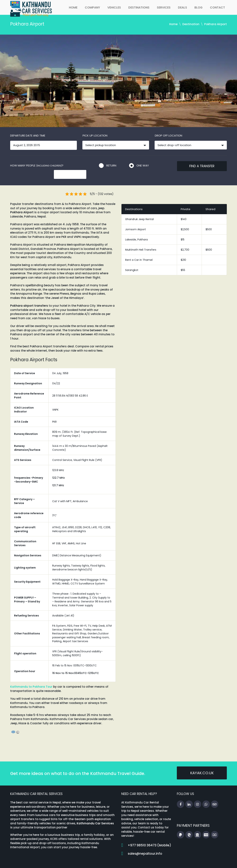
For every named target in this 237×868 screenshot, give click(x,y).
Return (111, 165)
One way (143, 165)
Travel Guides (155, 861)
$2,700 (185, 242)
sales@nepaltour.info (145, 846)
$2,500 (185, 222)
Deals (182, 7)
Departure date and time (28, 135)
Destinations (139, 7)
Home (73, 7)
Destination (191, 24)
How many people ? (37, 165)
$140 (184, 211)
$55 (183, 262)
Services (164, 7)
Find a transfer (202, 166)
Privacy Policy (217, 861)
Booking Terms (192, 861)
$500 (209, 222)
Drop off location (168, 135)
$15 (183, 232)
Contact (217, 7)
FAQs (173, 861)
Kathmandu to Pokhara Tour (31, 679)
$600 (209, 242)
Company (92, 7)
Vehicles (114, 7)
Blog (198, 7)
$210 (183, 252)
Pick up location (95, 135)
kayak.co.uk (202, 766)
